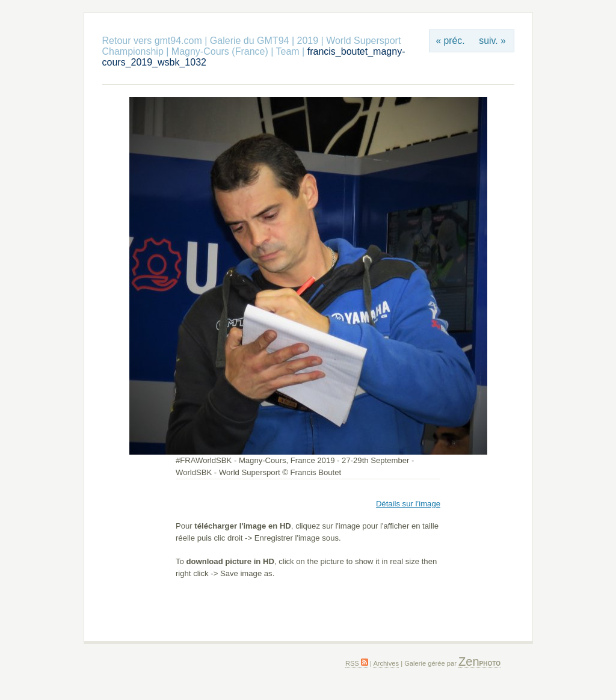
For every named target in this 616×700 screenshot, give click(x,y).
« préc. (450, 41)
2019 (307, 41)
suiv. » (492, 41)
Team (288, 51)
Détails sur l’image (408, 504)
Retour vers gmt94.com (152, 41)
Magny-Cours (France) (220, 51)
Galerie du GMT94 (250, 41)
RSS (357, 663)
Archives (386, 663)
